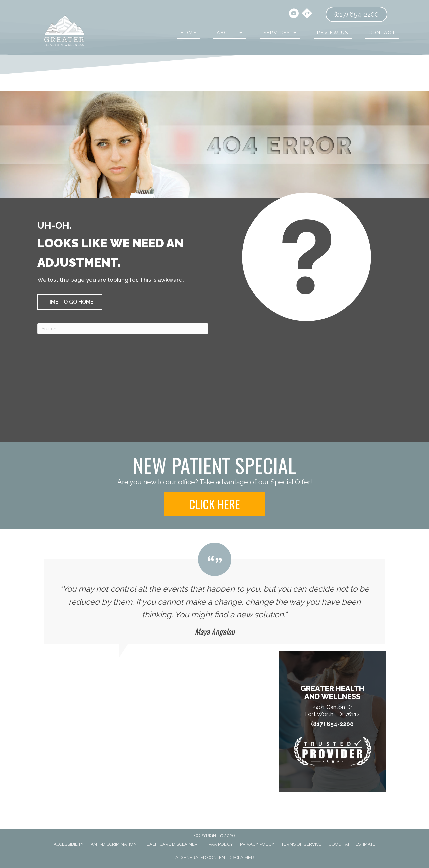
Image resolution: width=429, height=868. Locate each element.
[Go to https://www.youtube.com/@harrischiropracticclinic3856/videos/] (294, 14)
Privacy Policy (257, 844)
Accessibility (69, 844)
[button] (70, 302)
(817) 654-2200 (332, 724)
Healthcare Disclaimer (171, 844)
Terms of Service (301, 844)
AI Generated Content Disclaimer (215, 857)
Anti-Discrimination (114, 844)
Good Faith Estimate (352, 844)
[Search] (123, 329)
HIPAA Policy (219, 844)
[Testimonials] (215, 593)
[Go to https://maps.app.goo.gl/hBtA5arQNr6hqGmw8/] (307, 14)
